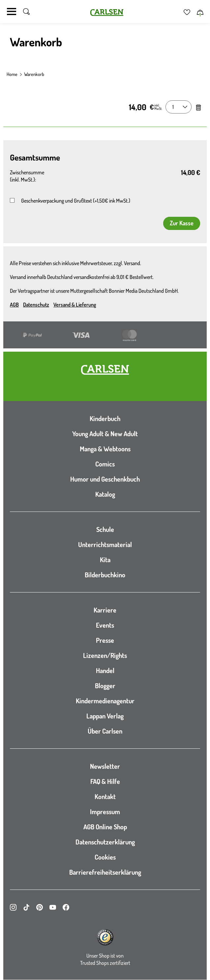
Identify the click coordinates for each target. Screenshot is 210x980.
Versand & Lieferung (75, 305)
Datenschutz (36, 305)
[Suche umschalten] (26, 12)
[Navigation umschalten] (12, 12)
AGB (14, 305)
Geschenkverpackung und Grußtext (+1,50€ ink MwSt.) (76, 201)
